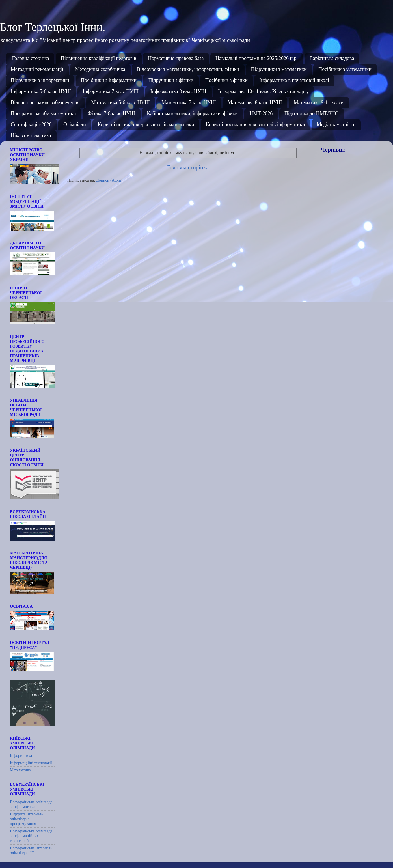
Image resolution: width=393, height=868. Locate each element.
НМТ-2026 (261, 113)
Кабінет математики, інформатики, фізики (192, 113)
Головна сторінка (31, 58)
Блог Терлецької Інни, (53, 27)
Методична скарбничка (100, 69)
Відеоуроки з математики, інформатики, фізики (188, 69)
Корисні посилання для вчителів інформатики (255, 124)
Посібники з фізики (226, 80)
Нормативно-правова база (176, 58)
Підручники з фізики (171, 80)
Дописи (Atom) (109, 180)
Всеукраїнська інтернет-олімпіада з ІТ (31, 850)
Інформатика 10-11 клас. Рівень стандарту (263, 91)
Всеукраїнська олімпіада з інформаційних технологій (31, 836)
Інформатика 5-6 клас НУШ (41, 91)
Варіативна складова (332, 58)
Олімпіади (75, 124)
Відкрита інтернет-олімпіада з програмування (26, 819)
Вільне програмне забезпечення (45, 102)
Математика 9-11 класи (319, 102)
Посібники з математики (345, 69)
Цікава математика (31, 135)
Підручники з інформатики (40, 80)
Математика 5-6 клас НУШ (120, 102)
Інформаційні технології (31, 763)
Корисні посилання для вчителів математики (146, 124)
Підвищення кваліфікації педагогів (99, 58)
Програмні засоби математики (43, 113)
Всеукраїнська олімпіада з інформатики (31, 804)
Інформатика (21, 755)
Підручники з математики (279, 69)
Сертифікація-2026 (31, 124)
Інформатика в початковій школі (294, 80)
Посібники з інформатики (109, 80)
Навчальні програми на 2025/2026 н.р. (257, 58)
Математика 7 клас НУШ (189, 102)
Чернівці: (333, 149)
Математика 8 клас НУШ (255, 102)
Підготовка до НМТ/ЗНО (312, 113)
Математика (20, 770)
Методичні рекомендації (37, 69)
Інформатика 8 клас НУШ (178, 91)
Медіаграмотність (336, 124)
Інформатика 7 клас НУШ (111, 91)
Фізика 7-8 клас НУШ (111, 113)
